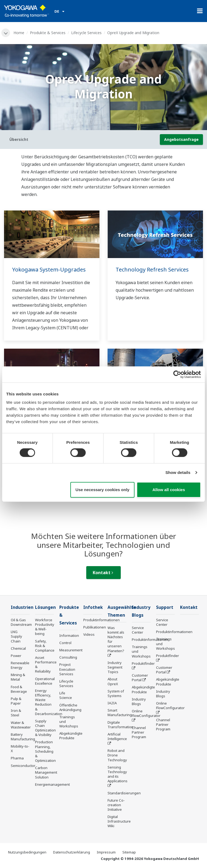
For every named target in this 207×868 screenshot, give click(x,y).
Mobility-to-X (20, 749)
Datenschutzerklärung (72, 852)
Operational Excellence (45, 681)
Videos (89, 634)
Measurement (71, 650)
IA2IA (112, 703)
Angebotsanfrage (181, 139)
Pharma (17, 758)
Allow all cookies (169, 490)
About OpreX (113, 681)
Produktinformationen (101, 620)
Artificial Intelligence (117, 736)
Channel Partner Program (139, 732)
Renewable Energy (20, 665)
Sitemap (129, 852)
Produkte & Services (48, 33)
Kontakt (103, 573)
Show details (178, 472)
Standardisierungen (124, 793)
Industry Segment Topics (115, 667)
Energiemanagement (52, 784)
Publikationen (95, 627)
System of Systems (116, 693)
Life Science (66, 695)
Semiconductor (23, 766)
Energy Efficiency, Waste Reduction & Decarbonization (49, 702)
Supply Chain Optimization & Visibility (45, 728)
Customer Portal (140, 678)
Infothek (93, 607)
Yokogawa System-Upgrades (49, 269)
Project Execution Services (67, 669)
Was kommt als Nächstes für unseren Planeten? (116, 639)
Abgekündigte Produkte (71, 736)
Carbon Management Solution (46, 772)
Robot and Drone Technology (117, 755)
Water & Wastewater (21, 725)
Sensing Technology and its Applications (118, 774)
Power (16, 656)
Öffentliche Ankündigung (70, 707)
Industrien (22, 607)
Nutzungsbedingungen (27, 852)
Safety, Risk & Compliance (45, 646)
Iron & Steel (16, 713)
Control (65, 643)
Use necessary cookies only (102, 490)
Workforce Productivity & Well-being (45, 627)
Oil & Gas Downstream (21, 622)
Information (69, 635)
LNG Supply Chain (16, 636)
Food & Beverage (19, 689)
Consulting (68, 657)
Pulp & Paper (16, 701)
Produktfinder (143, 663)
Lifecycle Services (86, 33)
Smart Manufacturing (120, 712)
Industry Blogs (139, 701)
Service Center (138, 630)
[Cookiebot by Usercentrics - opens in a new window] (177, 374)
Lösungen (45, 607)
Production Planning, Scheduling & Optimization (45, 751)
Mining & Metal (18, 677)
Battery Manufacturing (23, 737)
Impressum (106, 852)
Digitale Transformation (120, 725)
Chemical (18, 648)
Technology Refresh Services (152, 269)
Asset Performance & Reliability (46, 664)
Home (19, 33)
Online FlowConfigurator (146, 713)
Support (165, 607)
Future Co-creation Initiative (116, 805)
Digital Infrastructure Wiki (119, 821)
